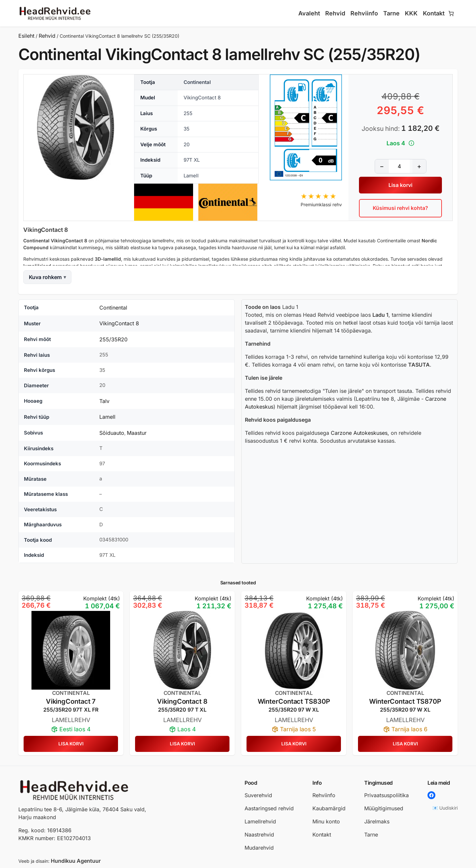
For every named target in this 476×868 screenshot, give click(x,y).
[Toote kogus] (399, 166)
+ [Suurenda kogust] (419, 166)
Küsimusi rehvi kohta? (400, 208)
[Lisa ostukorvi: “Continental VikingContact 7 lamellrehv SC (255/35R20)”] (71, 744)
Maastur (137, 433)
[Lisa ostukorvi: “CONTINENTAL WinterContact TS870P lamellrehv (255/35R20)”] (405, 744)
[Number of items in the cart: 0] (451, 13)
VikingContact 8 (119, 323)
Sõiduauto (112, 433)
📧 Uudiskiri (445, 808)
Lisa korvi (400, 185)
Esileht (26, 36)
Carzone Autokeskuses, (360, 433)
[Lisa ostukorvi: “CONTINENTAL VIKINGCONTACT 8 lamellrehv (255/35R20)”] (182, 744)
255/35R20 (113, 339)
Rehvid (47, 36)
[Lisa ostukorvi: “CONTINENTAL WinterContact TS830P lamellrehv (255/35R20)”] (294, 744)
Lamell (107, 417)
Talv (104, 401)
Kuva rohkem (45, 277)
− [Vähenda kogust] (382, 166)
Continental (113, 308)
